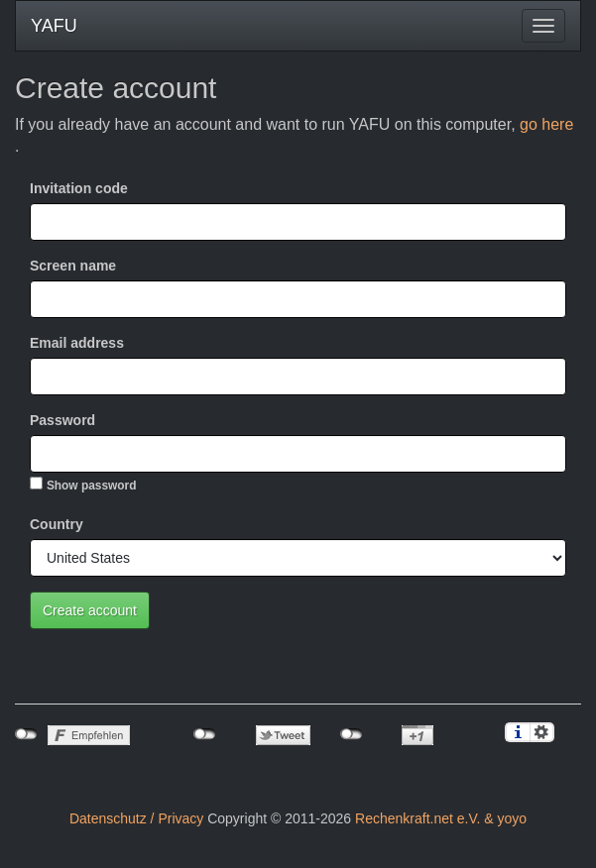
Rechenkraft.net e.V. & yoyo (441, 818)
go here (546, 124)
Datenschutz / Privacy (136, 818)
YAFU (54, 26)
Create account (90, 610)
